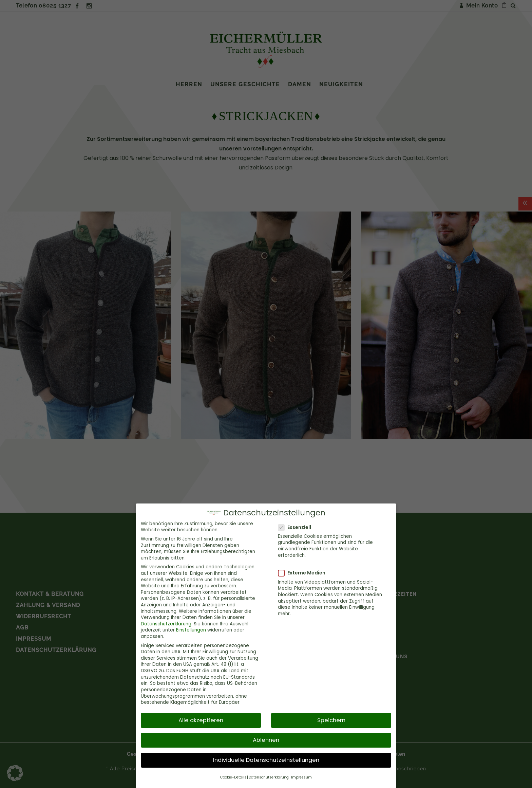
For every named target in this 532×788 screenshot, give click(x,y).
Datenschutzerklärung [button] (269, 777)
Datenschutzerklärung (166, 624)
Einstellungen (191, 630)
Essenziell (297, 527)
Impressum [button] (301, 777)
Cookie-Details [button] (233, 777)
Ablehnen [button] (266, 740)
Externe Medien (305, 573)
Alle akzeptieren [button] (201, 720)
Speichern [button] (331, 720)
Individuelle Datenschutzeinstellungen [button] (266, 760)
